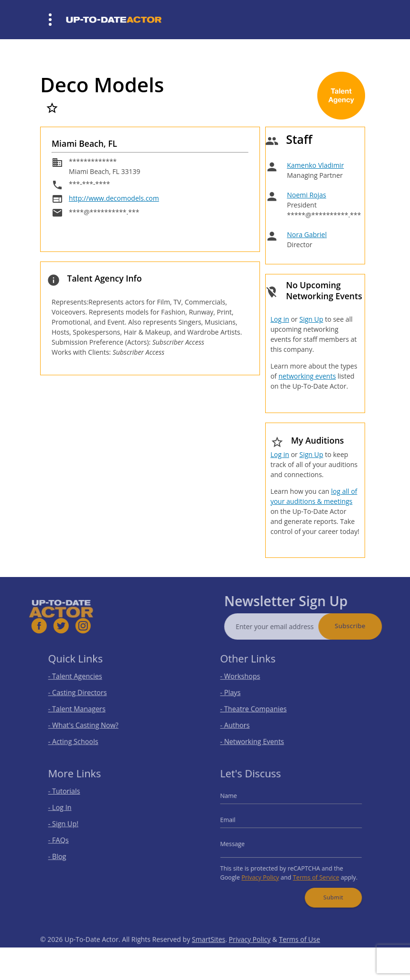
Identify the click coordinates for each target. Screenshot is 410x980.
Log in (280, 319)
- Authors (243, 722)
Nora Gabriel (307, 234)
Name (237, 801)
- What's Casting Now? (88, 722)
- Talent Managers (83, 707)
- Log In (68, 811)
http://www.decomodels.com (114, 198)
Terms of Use (300, 953)
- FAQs (67, 840)
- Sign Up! (71, 825)
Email (237, 822)
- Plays (239, 693)
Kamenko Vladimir (315, 165)
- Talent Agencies (81, 679)
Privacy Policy (264, 872)
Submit (328, 889)
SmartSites (209, 953)
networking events (307, 376)
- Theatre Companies (259, 707)
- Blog (66, 854)
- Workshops (247, 679)
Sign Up (311, 319)
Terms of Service (313, 872)
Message (240, 843)
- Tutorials (72, 797)
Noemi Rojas (306, 195)
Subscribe (365, 626)
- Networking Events (258, 735)
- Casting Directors (83, 693)
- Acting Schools (80, 735)
